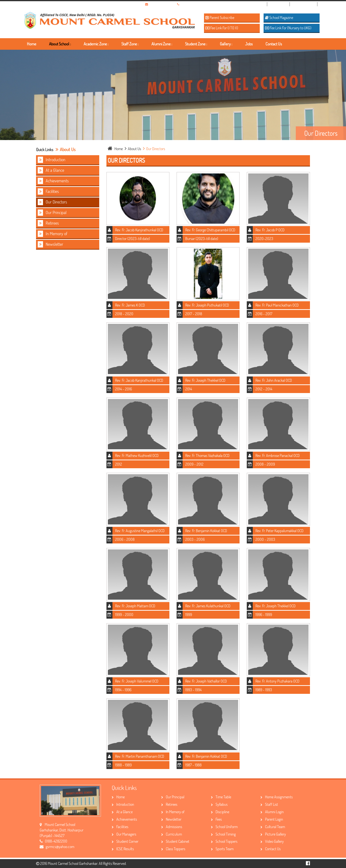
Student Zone (196, 44)
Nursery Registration (251, 4)
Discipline (220, 812)
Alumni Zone (162, 44)
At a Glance (51, 170)
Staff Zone (130, 44)
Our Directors (52, 202)
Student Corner (125, 841)
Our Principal (52, 213)
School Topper (306, 4)
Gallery (226, 44)
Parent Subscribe (220, 17)
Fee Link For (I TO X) (222, 28)
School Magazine (279, 17)
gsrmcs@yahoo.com (163, 4)
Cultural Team (273, 827)
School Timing (223, 834)
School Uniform (224, 827)
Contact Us (274, 44)
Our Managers (124, 834)
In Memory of (53, 234)
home (116, 149)
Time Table (221, 797)
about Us (133, 149)
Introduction (52, 160)
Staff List (269, 804)
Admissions (172, 827)
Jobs (249, 44)
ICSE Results (123, 849)
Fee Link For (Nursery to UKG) (288, 28)
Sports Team (222, 849)
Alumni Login (272, 812)
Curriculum (172, 834)
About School (60, 44)
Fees (216, 819)
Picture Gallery (273, 834)
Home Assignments (277, 797)
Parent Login (272, 819)
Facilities (48, 191)
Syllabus (219, 804)
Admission (280, 4)
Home (32, 44)
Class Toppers (173, 849)
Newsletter (50, 244)
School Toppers (224, 841)
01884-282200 (192, 4)
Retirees (48, 223)
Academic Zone (96, 44)
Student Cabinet (175, 841)
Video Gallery (272, 841)
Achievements (53, 181)
